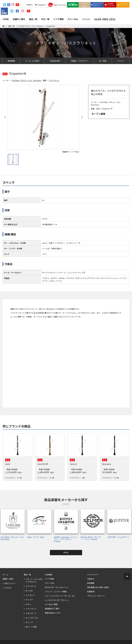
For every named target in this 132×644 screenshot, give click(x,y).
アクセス (8, 588)
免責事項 (91, 592)
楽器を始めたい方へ (53, 613)
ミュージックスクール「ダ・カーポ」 (60, 596)
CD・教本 (103, 61)
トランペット (31, 609)
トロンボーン (31, 613)
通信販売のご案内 (52, 609)
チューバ (29, 622)
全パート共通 (31, 627)
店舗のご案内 (19, 19)
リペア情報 (58, 19)
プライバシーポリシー (96, 596)
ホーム (5, 575)
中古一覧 (45, 19)
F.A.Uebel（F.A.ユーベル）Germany (26, 80)
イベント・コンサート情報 (56, 592)
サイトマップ (93, 575)
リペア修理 (49, 579)
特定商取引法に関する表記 (98, 587)
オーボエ (29, 591)
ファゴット (30, 595)
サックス (29, 600)
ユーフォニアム (32, 618)
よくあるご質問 (51, 604)
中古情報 (48, 575)
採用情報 (91, 583)
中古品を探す (55, 61)
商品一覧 (33, 19)
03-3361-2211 (105, 19)
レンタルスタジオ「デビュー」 (57, 600)
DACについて (10, 583)
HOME (6, 19)
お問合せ (91, 579)
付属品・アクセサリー (80, 61)
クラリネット (54, 80)
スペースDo (73, 19)
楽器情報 (11, 61)
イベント (86, 19)
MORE (66, 552)
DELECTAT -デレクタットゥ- (57, 587)
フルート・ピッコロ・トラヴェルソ (35, 580)
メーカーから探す (32, 61)
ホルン (28, 604)
